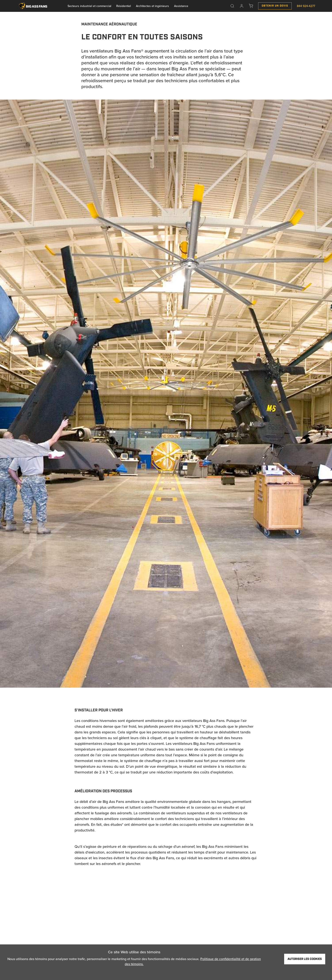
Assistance (181, 6)
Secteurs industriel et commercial (89, 6)
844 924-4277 (306, 6)
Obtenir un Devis (275, 6)
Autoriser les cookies (305, 959)
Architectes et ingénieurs (152, 6)
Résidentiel (124, 6)
